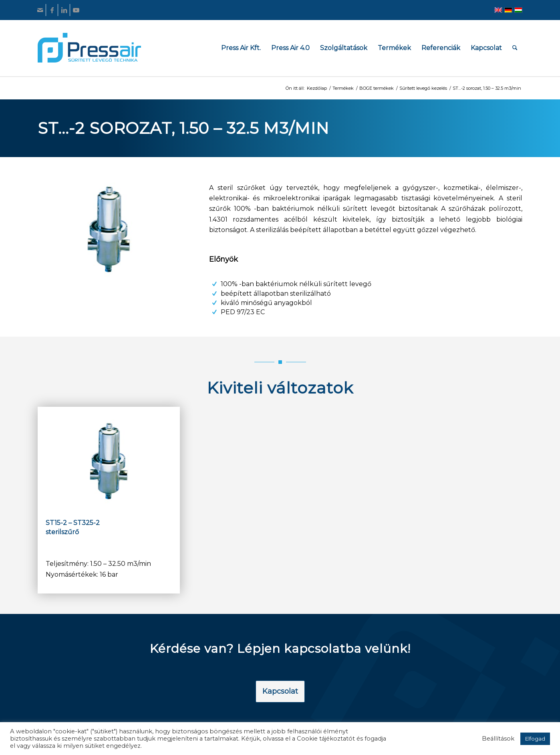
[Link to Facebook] (52, 10)
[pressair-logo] (89, 48)
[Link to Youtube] (76, 10)
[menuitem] (241, 48)
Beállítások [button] (498, 739)
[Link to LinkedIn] (64, 10)
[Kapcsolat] (280, 692)
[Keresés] (515, 48)
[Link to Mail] (40, 10)
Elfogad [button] (535, 739)
